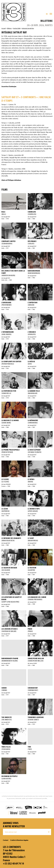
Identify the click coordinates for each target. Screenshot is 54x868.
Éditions (9, 28)
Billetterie (47, 21)
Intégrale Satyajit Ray (28, 28)
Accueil (4, 28)
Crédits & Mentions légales (19, 840)
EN (47, 14)
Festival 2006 (17, 28)
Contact (6, 840)
